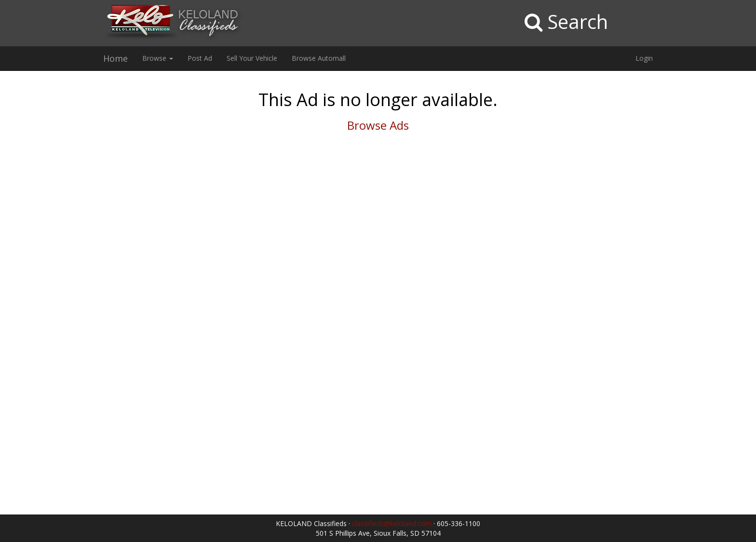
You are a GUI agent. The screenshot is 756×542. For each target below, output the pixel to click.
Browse (158, 58)
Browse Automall (319, 58)
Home (115, 58)
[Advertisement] (63, 225)
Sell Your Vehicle (252, 58)
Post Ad (200, 58)
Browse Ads (378, 125)
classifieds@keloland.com (392, 523)
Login (644, 58)
